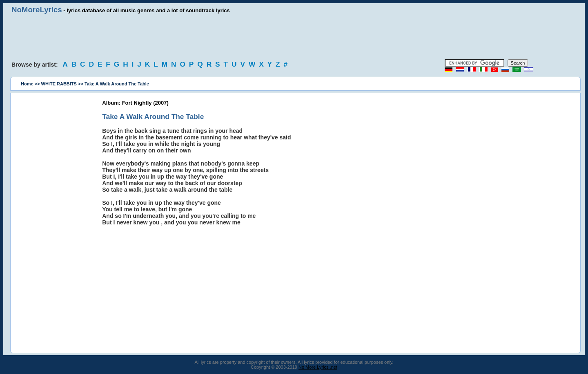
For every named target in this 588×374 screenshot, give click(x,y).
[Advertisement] (294, 37)
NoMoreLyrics (37, 10)
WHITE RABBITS (59, 84)
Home (27, 84)
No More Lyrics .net (318, 367)
